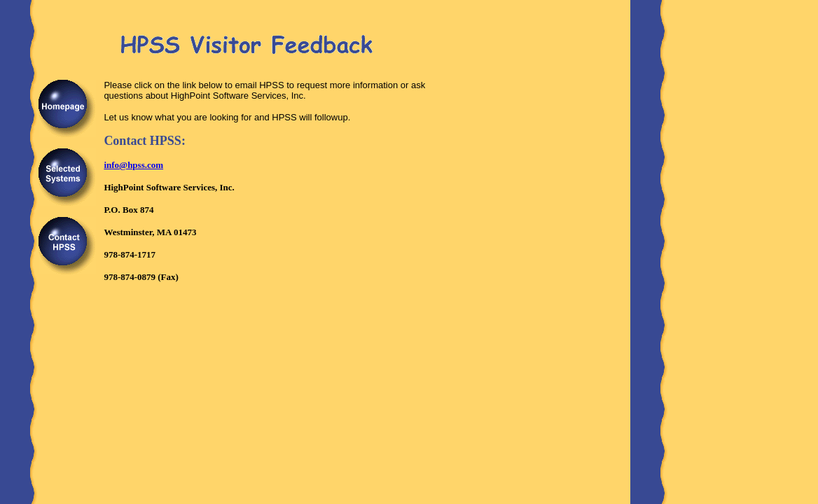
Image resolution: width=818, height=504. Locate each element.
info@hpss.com (133, 165)
